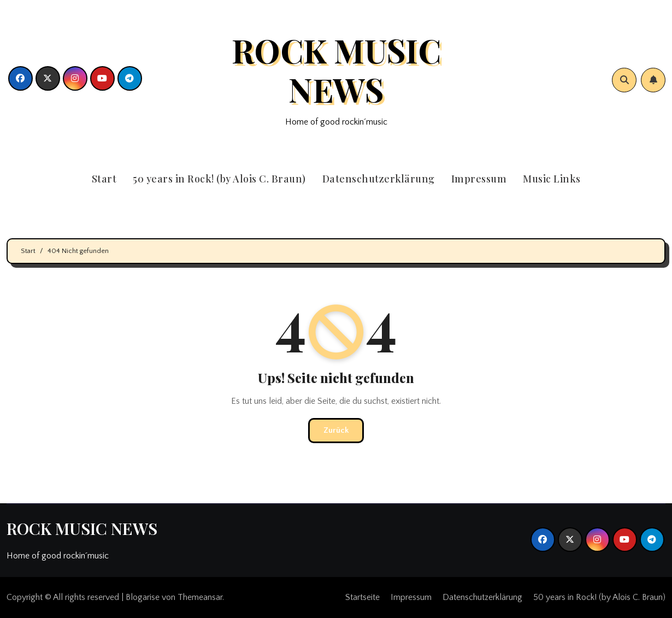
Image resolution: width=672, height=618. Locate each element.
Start (104, 179)
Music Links (552, 179)
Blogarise (143, 597)
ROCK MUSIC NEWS (336, 69)
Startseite (362, 597)
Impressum (479, 179)
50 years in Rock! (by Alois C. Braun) (219, 179)
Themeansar (200, 597)
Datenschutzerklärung (379, 179)
